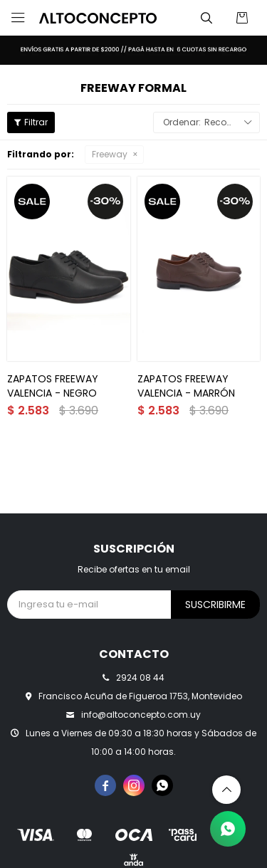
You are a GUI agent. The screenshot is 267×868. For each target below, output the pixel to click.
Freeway (110, 154)
